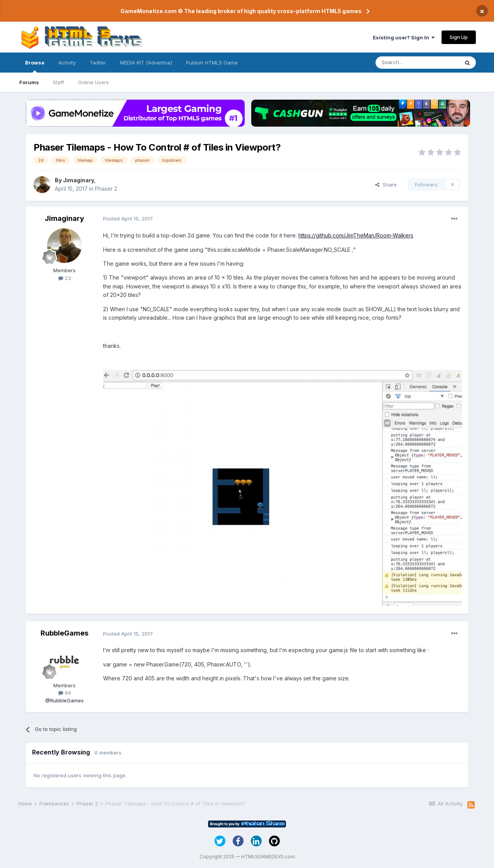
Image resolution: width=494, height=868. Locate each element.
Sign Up (459, 37)
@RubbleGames (64, 700)
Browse (35, 66)
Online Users (93, 82)
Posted (128, 219)
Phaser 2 (106, 189)
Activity (67, 63)
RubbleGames (64, 633)
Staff (58, 82)
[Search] (417, 63)
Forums (29, 82)
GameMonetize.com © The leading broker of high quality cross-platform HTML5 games (241, 11)
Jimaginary (78, 180)
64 (65, 693)
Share (386, 185)
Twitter (98, 63)
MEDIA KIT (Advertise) (146, 63)
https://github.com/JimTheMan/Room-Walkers (356, 235)
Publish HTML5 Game (212, 63)
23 (65, 278)
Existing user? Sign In (404, 37)
